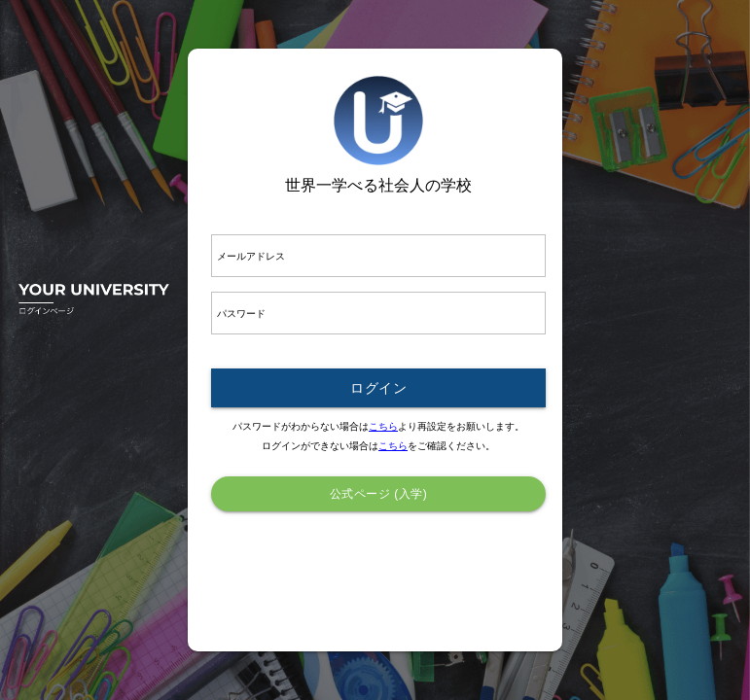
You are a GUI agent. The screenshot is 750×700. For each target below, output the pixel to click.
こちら (383, 426)
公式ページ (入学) (378, 494)
